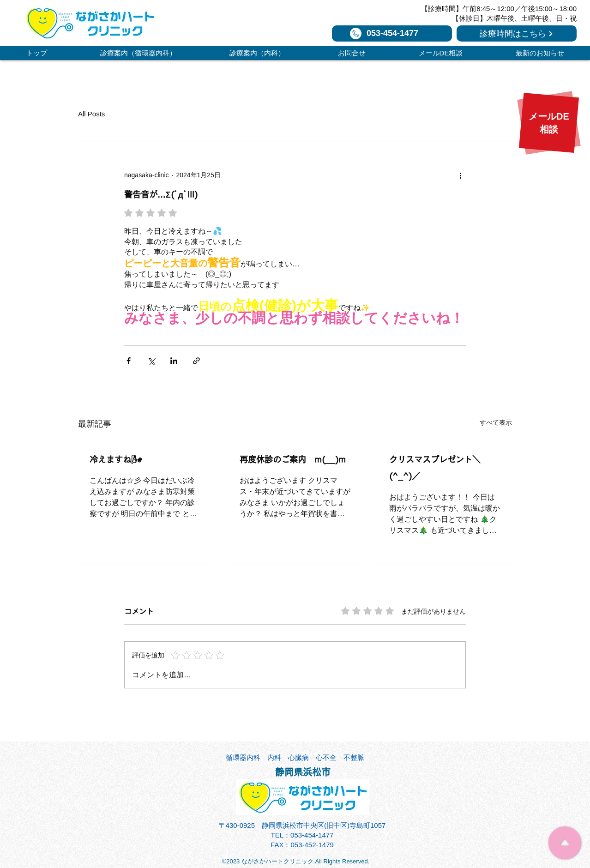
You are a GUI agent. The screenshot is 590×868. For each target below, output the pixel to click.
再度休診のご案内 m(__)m (293, 459)
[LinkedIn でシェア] (174, 361)
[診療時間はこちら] (517, 33)
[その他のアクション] (460, 175)
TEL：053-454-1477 (302, 835)
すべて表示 (496, 422)
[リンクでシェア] (196, 361)
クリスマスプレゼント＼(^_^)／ (435, 468)
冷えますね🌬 (116, 459)
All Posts (91, 114)
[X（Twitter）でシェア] (151, 361)
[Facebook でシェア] (129, 361)
